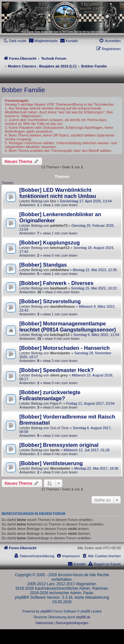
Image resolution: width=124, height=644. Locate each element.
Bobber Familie (23, 90)
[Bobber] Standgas (43, 265)
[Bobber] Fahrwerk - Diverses (56, 283)
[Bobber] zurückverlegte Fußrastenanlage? (50, 395)
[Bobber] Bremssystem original (59, 445)
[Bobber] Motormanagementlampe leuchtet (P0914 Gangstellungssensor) (68, 326)
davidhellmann (62, 306)
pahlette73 (59, 225)
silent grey (59, 375)
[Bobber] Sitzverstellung (50, 301)
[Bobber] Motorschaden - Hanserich (65, 348)
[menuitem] (43, 41)
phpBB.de (83, 617)
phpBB (45, 611)
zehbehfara (59, 270)
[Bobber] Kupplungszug (50, 243)
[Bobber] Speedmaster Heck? (57, 370)
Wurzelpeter (60, 353)
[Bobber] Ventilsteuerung (51, 463)
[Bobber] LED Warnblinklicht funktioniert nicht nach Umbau (58, 193)
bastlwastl (58, 288)
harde (55, 450)
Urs (53, 201)
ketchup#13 (60, 248)
